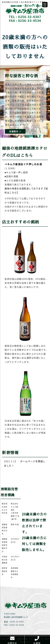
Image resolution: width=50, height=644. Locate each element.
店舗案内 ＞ (15, 131)
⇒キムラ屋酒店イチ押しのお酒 (23, 164)
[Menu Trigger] (45, 5)
